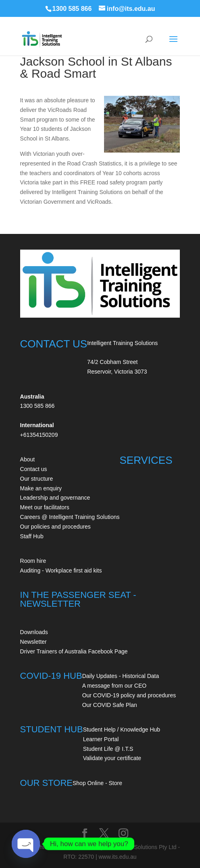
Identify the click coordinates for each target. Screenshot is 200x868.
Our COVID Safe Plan (110, 705)
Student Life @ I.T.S (108, 749)
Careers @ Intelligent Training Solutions (70, 517)
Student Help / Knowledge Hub (122, 730)
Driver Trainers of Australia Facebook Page (74, 651)
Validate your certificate (112, 758)
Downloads (34, 632)
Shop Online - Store (97, 783)
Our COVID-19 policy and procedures (129, 695)
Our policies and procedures (55, 527)
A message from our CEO (115, 686)
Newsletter (33, 642)
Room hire (33, 561)
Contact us (34, 469)
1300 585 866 (72, 9)
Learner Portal (101, 739)
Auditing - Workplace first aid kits (61, 570)
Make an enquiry (41, 488)
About (28, 459)
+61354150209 (39, 435)
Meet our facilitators (45, 507)
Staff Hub (32, 536)
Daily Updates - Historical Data (121, 676)
